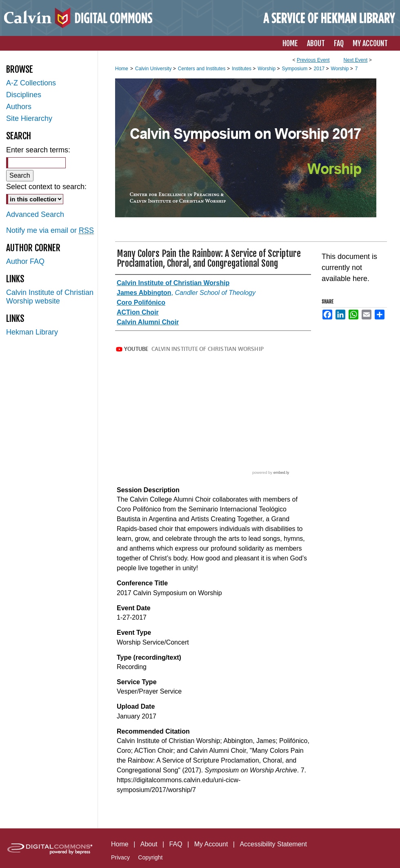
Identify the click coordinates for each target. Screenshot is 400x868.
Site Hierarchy (29, 118)
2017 (320, 69)
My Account (211, 844)
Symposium (295, 69)
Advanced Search (35, 214)
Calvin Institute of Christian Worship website (50, 297)
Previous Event (313, 60)
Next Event (356, 60)
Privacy (120, 857)
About (149, 844)
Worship (267, 69)
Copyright (150, 857)
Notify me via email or (50, 231)
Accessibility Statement (273, 844)
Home (122, 69)
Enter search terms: (38, 150)
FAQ (176, 844)
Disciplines (24, 95)
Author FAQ (25, 261)
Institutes (242, 69)
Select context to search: (46, 187)
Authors (19, 107)
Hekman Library (32, 332)
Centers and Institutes (202, 69)
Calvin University (154, 69)
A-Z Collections (31, 83)
